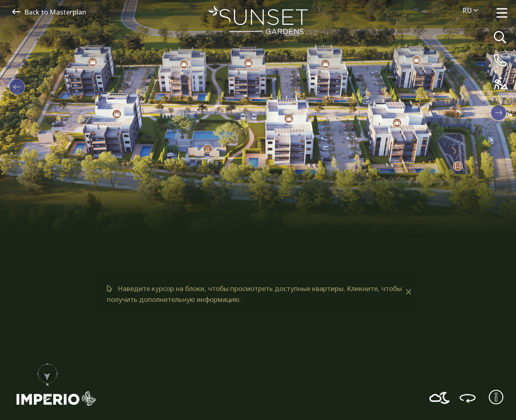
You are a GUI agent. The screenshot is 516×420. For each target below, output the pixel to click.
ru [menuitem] (470, 10)
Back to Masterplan (49, 12)
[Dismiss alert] (408, 292)
